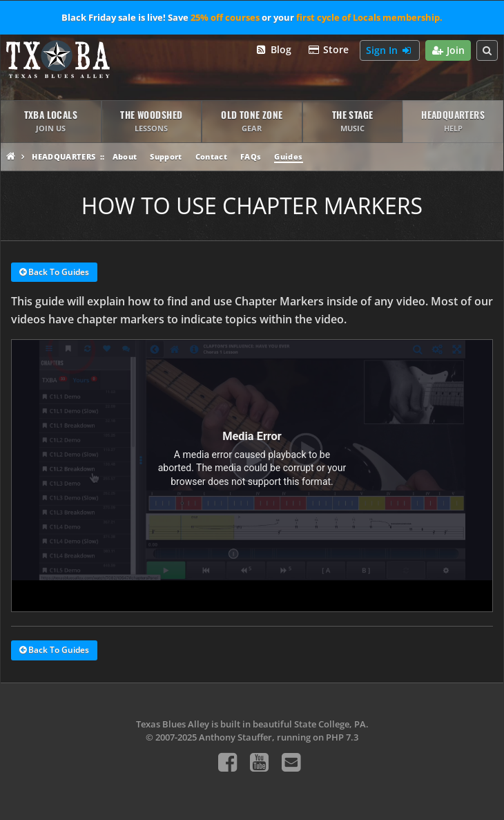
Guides (288, 156)
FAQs (251, 156)
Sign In (390, 51)
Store (329, 50)
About (125, 156)
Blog (273, 50)
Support (166, 156)
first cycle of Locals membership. (369, 17)
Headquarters (64, 156)
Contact (211, 156)
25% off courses (225, 17)
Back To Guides (54, 273)
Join (448, 51)
